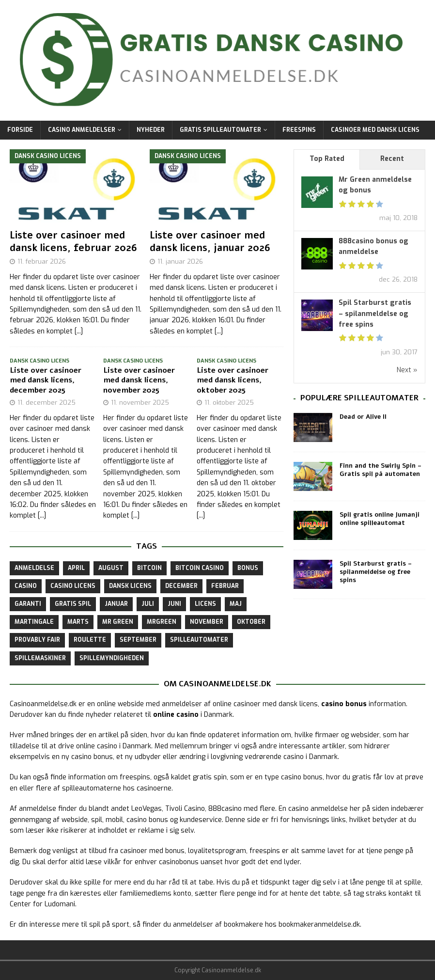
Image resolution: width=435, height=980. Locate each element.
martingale (34, 622)
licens (205, 604)
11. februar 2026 (42, 261)
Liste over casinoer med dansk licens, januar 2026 (210, 242)
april (76, 568)
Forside (20, 130)
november (207, 622)
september (138, 640)
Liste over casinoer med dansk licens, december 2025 (46, 380)
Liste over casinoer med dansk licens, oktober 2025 (233, 380)
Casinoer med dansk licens (375, 130)
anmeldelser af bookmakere (218, 925)
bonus (248, 568)
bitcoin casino (200, 568)
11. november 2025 (140, 403)
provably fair (37, 640)
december (181, 586)
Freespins (299, 130)
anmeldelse (34, 568)
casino (26, 586)
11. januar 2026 (180, 261)
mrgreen (162, 622)
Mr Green (118, 622)
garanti (28, 604)
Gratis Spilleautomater (220, 130)
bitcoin (149, 568)
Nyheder (151, 130)
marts (78, 622)
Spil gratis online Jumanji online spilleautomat (380, 519)
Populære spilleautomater (359, 398)
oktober (251, 622)
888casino (225, 809)
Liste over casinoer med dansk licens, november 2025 (139, 380)
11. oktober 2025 (229, 403)
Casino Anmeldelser (82, 130)
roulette (90, 640)
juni (174, 604)
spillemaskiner (40, 658)
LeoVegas (147, 809)
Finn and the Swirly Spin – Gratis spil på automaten (381, 470)
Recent (392, 159)
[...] (79, 331)
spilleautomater (199, 640)
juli (148, 604)
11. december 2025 (47, 403)
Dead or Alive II (363, 417)
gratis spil (73, 604)
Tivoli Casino (185, 809)
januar (116, 604)
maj (236, 604)
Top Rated (327, 159)
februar (225, 586)
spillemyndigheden (112, 658)
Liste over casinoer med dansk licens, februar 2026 (73, 242)
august (111, 568)
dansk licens (130, 586)
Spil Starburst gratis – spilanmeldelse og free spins (375, 314)
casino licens (73, 586)
